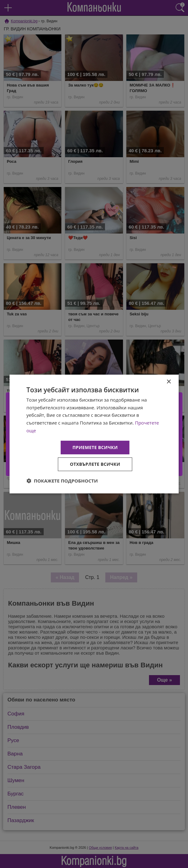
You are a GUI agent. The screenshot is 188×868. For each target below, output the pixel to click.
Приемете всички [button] (95, 447)
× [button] (169, 382)
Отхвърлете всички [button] (95, 464)
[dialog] (94, 434)
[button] (62, 481)
